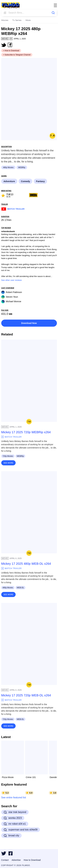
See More (8, 463)
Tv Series (17, 20)
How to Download (32, 860)
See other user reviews (12, 280)
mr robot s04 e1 (15, 824)
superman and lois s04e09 (21, 830)
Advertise (16, 860)
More (28, 20)
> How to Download (11, 51)
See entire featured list (14, 797)
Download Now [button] (29, 323)
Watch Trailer (13, 209)
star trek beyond (15, 812)
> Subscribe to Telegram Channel (17, 55)
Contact (5, 860)
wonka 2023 (13, 818)
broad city (11, 836)
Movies (5, 20)
